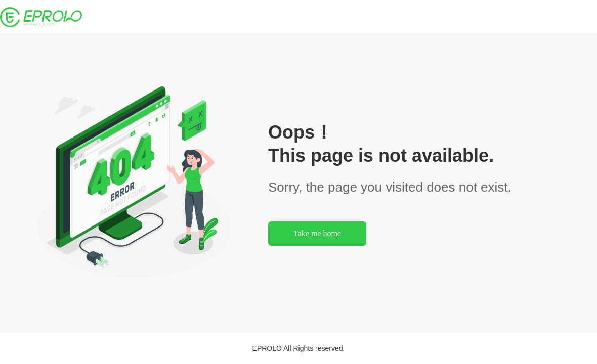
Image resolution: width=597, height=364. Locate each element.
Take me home (317, 233)
